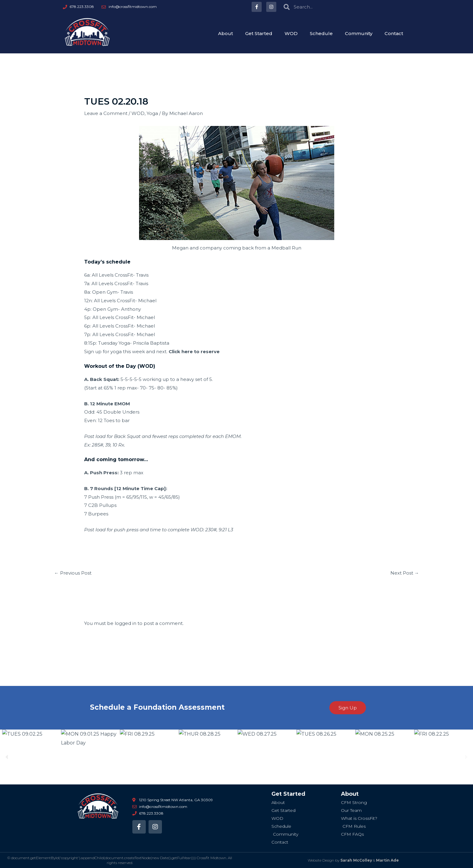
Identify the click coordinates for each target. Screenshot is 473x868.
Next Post (405, 573)
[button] (7, 757)
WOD (291, 33)
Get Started (259, 33)
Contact (394, 33)
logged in (125, 623)
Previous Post (73, 573)
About (226, 33)
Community (359, 33)
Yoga (152, 113)
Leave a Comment (106, 113)
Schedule (321, 33)
